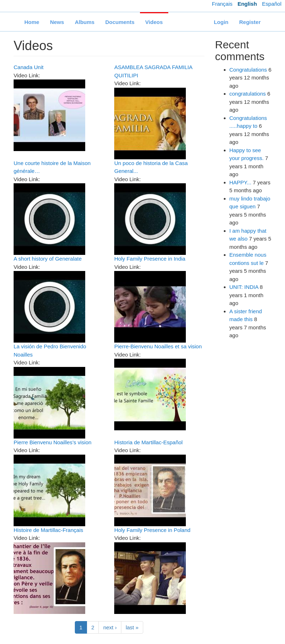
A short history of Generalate (48, 259)
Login (221, 22)
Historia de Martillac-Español (148, 442)
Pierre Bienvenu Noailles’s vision (52, 442)
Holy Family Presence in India (150, 259)
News (57, 22)
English (247, 4)
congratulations (248, 94)
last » (132, 627)
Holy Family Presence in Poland (152, 530)
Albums (85, 22)
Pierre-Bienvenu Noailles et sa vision (158, 346)
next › (110, 627)
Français (222, 4)
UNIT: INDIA (244, 287)
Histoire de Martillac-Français (48, 530)
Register (250, 22)
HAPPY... (240, 182)
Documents (120, 22)
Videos (154, 22)
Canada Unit (28, 67)
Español (272, 4)
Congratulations (248, 70)
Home (32, 22)
